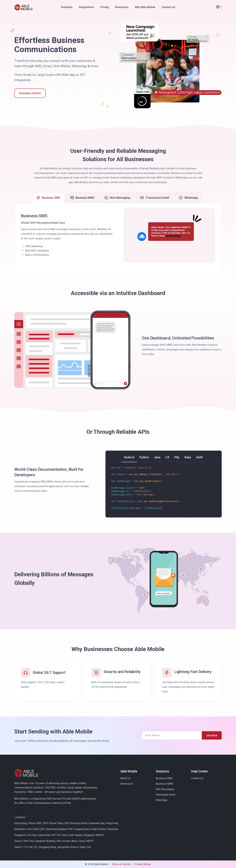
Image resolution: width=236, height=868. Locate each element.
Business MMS (164, 784)
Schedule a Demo (30, 93)
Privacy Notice (143, 864)
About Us (126, 778)
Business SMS (164, 778)
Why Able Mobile (145, 7)
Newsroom (127, 784)
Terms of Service (121, 864)
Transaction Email (166, 795)
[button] (219, 7)
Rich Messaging (165, 789)
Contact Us (168, 7)
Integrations (86, 7)
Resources (122, 7)
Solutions (67, 7)
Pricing (104, 7)
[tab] (48, 198)
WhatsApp (162, 800)
